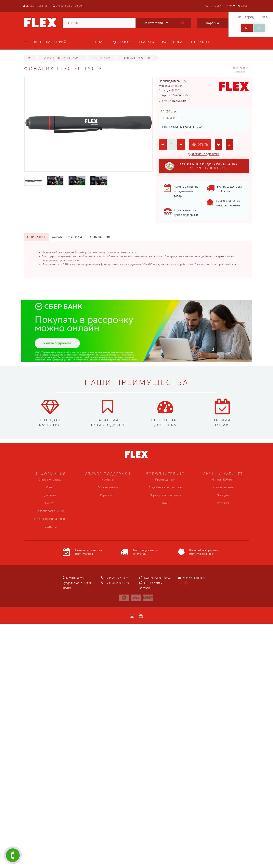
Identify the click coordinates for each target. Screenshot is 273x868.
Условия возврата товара (50, 519)
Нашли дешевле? (172, 118)
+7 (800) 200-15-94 (117, 583)
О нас (99, 42)
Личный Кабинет (223, 479)
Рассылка (223, 503)
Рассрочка (174, 42)
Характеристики (67, 237)
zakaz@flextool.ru (194, 578)
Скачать (148, 42)
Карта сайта (108, 495)
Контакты (202, 42)
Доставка (122, 42)
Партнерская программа (165, 495)
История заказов (223, 487)
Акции (165, 503)
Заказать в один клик (205, 154)
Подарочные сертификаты (165, 487)
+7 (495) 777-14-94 (117, 578)
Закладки (223, 495)
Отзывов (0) (99, 237)
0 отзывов (239, 72)
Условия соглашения (50, 511)
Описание (37, 237)
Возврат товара (108, 487)
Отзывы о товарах (50, 479)
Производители (165, 479)
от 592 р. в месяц (201, 166)
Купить (200, 145)
